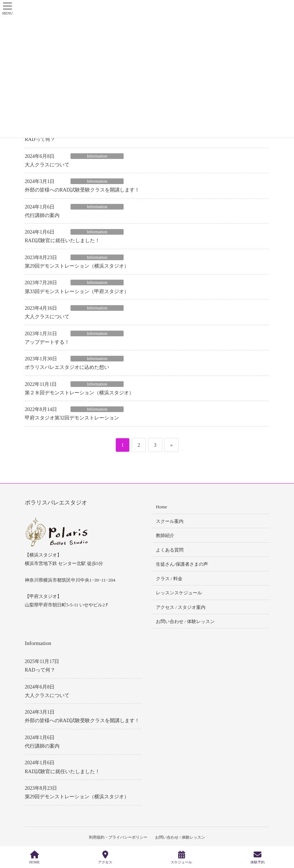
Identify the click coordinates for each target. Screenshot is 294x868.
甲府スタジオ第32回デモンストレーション (72, 418)
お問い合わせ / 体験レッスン (185, 621)
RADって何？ (40, 139)
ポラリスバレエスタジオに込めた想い (67, 367)
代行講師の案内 (42, 215)
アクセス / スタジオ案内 (181, 607)
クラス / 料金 (169, 579)
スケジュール (181, 857)
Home (162, 507)
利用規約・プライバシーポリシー (118, 837)
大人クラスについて (47, 165)
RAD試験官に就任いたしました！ (62, 241)
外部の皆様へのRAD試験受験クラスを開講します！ (82, 190)
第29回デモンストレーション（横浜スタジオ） (77, 266)
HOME (35, 857)
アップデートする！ (47, 342)
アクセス (105, 857)
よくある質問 (170, 550)
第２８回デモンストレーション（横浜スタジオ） (79, 393)
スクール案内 (170, 521)
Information (97, 156)
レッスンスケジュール (179, 593)
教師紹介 (165, 535)
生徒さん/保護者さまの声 (182, 564)
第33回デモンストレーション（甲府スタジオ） (77, 292)
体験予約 (258, 857)
